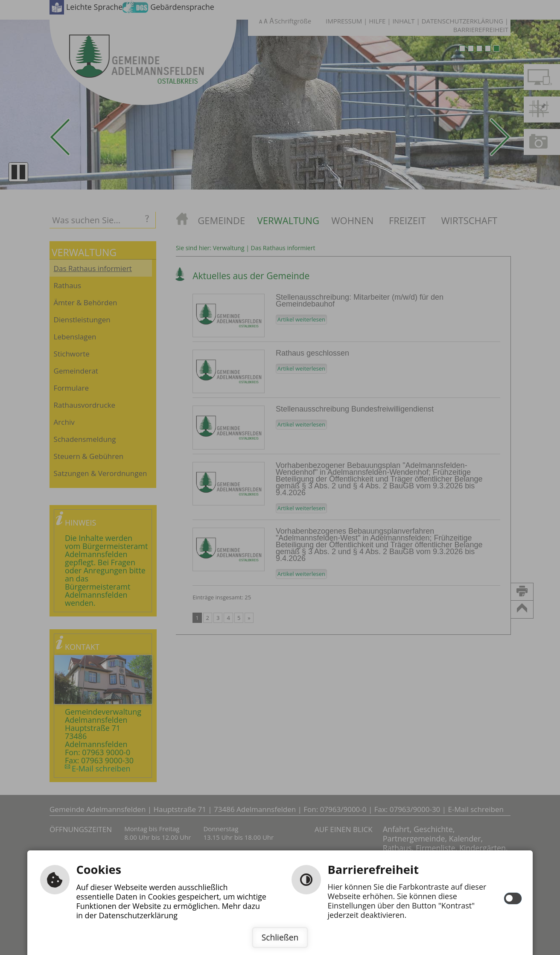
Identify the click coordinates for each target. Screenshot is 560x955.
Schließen (280, 937)
